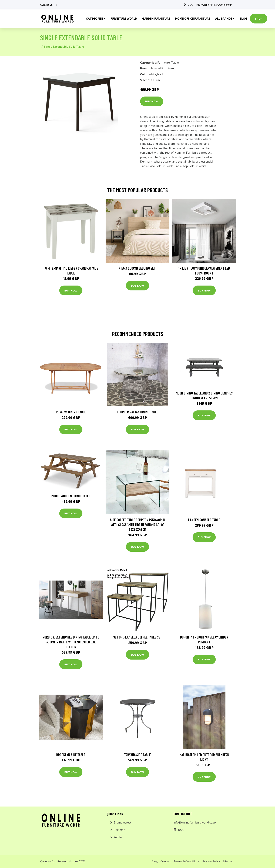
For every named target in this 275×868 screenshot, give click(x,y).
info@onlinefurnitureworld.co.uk (214, 5)
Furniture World (124, 19)
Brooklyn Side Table (71, 755)
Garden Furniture (156, 19)
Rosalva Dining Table (71, 412)
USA (190, 5)
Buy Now (152, 101)
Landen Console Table (204, 520)
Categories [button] (95, 19)
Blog (243, 19)
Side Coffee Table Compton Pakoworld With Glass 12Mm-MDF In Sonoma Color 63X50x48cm (137, 524)
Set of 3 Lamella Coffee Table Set (138, 637)
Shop (259, 19)
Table (175, 63)
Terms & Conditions (187, 861)
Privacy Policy (211, 861)
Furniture (164, 63)
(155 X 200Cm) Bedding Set (137, 268)
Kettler (118, 837)
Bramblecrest (122, 822)
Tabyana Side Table (137, 755)
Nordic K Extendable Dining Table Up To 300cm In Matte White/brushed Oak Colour (71, 642)
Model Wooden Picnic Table (71, 496)
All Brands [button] (224, 19)
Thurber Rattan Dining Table (137, 412)
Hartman (119, 830)
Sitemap (228, 861)
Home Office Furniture (193, 19)
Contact (166, 861)
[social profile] (56, 5)
